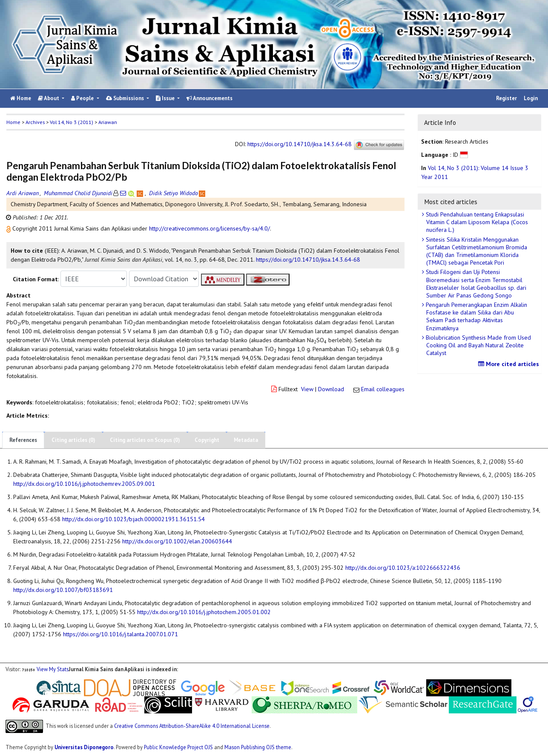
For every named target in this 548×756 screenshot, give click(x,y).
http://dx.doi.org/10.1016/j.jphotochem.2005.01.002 (204, 612)
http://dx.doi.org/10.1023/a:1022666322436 (403, 568)
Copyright (207, 440)
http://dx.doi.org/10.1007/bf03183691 (63, 590)
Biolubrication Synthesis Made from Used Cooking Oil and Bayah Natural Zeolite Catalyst (478, 345)
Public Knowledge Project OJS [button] (178, 747)
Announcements (209, 98)
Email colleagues (383, 389)
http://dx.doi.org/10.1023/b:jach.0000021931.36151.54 (133, 519)
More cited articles (510, 364)
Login (531, 98)
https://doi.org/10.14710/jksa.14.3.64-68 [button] (308, 260)
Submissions (126, 98)
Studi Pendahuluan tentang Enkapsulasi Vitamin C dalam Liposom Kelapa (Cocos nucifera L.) (476, 222)
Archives (35, 122)
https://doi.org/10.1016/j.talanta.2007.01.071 (121, 634)
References (23, 440)
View (307, 389)
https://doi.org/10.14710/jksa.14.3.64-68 (300, 144)
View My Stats (53, 669)
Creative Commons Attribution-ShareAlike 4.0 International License (192, 726)
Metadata (246, 440)
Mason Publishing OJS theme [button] (258, 747)
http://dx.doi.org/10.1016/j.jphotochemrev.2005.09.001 (84, 484)
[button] (9, 228)
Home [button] (13, 122)
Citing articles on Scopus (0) (145, 440)
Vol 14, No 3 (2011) (72, 122)
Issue (166, 98)
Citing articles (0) (73, 440)
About (49, 98)
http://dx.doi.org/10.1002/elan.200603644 (177, 541)
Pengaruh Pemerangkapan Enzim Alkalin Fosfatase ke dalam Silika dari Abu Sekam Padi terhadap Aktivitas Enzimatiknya (476, 316)
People (83, 98)
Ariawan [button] (108, 122)
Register (506, 98)
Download (331, 389)
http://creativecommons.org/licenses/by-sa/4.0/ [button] (209, 228)
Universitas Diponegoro (84, 747)
